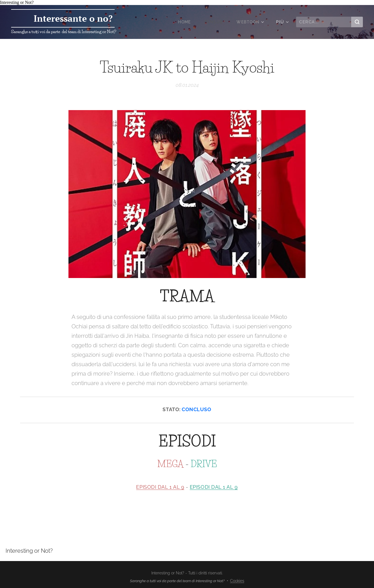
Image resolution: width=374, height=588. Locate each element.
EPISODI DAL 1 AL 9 (160, 487)
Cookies (237, 581)
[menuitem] (184, 22)
